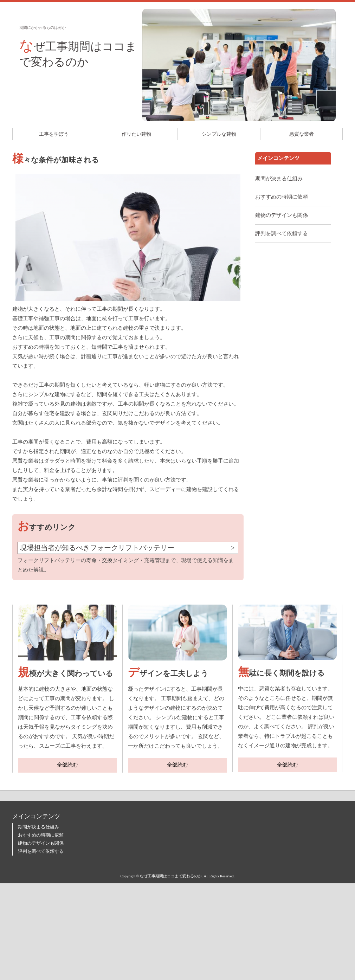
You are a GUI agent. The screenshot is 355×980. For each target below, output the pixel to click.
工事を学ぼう (54, 134)
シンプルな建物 (219, 134)
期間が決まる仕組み (279, 179)
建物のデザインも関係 (282, 215)
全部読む (67, 765)
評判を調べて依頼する (282, 233)
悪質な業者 (302, 134)
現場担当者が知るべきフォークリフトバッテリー (97, 548)
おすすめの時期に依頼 (282, 197)
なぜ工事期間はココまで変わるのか (78, 53)
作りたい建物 (136, 134)
